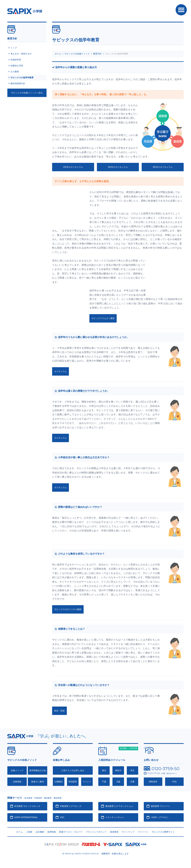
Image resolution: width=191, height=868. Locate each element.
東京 (104, 770)
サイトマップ (128, 832)
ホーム (58, 54)
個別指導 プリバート (160, 806)
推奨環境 (114, 832)
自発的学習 (16, 60)
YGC (62, 817)
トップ (14, 48)
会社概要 (40, 832)
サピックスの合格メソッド (77, 54)
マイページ (143, 832)
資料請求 (153, 782)
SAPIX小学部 (25, 11)
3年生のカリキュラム (163, 167)
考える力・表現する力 (21, 54)
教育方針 (97, 54)
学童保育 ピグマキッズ (71, 806)
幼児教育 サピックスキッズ (27, 806)
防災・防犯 (59, 711)
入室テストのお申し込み (73, 770)
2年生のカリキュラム (118, 167)
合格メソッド (17, 770)
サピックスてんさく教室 (103, 318)
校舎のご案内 (38, 782)
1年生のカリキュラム (73, 167)
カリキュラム (61, 371)
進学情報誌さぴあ (38, 770)
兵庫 (132, 782)
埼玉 (132, 770)
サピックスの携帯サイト (163, 832)
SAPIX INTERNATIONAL (26, 817)
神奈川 (118, 770)
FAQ (174, 782)
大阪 (118, 782)
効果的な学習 (17, 66)
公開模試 (59, 782)
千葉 (104, 782)
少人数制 (15, 72)
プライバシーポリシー (96, 832)
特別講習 (73, 782)
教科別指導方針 (18, 84)
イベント (87, 782)
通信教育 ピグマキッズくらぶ (119, 806)
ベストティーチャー (115, 817)
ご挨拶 (29, 832)
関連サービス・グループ (71, 832)
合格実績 (17, 782)
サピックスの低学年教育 (22, 78)
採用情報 (52, 832)
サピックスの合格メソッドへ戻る (27, 93)
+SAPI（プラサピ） (160, 817)
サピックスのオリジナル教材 (68, 609)
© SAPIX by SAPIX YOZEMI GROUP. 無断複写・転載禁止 (95, 854)
